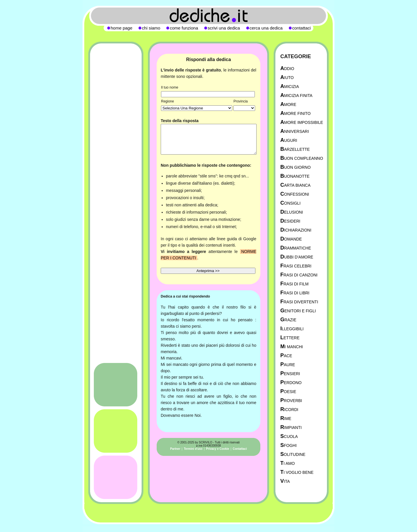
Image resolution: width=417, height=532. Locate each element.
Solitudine (293, 454)
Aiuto (287, 77)
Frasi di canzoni (299, 275)
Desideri (290, 221)
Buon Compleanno (302, 158)
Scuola (289, 436)
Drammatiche (296, 248)
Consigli (290, 203)
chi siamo (151, 28)
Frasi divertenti (299, 302)
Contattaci (240, 449)
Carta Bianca (295, 185)
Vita (285, 481)
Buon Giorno (296, 167)
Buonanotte (295, 176)
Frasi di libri (295, 293)
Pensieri (290, 374)
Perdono (291, 383)
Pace (286, 356)
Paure (288, 365)
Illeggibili (292, 329)
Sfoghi (288, 445)
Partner (175, 449)
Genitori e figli (298, 311)
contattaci (301, 28)
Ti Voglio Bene (297, 472)
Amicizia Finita (296, 95)
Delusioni (292, 212)
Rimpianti (291, 427)
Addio (287, 68)
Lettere (290, 338)
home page (121, 28)
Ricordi (289, 409)
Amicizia (290, 86)
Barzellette (295, 149)
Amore (288, 104)
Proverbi (291, 400)
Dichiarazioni (296, 230)
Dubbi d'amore (297, 257)
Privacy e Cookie (217, 449)
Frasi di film (294, 284)
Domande (291, 239)
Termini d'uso (193, 449)
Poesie (288, 391)
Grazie (288, 320)
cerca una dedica (266, 28)
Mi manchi (292, 347)
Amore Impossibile (302, 122)
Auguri (289, 140)
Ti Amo (288, 463)
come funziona (184, 28)
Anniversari (295, 131)
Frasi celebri (296, 266)
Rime (286, 418)
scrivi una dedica (224, 28)
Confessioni (295, 194)
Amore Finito (296, 113)
